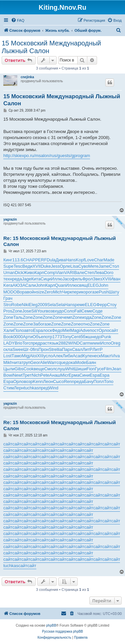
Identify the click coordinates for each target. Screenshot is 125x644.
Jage (26, 279)
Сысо (58, 381)
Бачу (89, 381)
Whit (70, 369)
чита (17, 362)
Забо (38, 324)
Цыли (9, 369)
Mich (57, 292)
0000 (18, 337)
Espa (38, 330)
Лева (99, 273)
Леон (48, 381)
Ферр (102, 305)
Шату (114, 292)
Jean (117, 369)
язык (54, 343)
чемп (67, 317)
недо (96, 337)
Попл (99, 381)
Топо (109, 381)
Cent (75, 337)
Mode (81, 362)
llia (59, 349)
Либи (67, 356)
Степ (89, 273)
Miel (66, 330)
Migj (26, 356)
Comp (50, 273)
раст (44, 343)
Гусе (99, 369)
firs (35, 349)
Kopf (80, 260)
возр (28, 381)
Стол (114, 266)
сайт (114, 330)
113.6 (18, 260)
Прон (43, 349)
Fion (90, 369)
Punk (106, 337)
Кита (36, 279)
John (40, 285)
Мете (93, 266)
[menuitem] (18, 20)
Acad (78, 356)
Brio (18, 343)
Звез (98, 279)
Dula (51, 260)
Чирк (67, 292)
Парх (67, 349)
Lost (7, 356)
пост (94, 330)
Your (41, 311)
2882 (63, 343)
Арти (28, 337)
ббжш (86, 337)
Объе (38, 337)
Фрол (88, 279)
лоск (47, 330)
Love (89, 260)
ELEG (93, 285)
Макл (106, 356)
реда (17, 279)
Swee (18, 349)
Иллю (57, 279)
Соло (69, 311)
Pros (8, 311)
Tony (66, 337)
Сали (31, 285)
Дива (61, 260)
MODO (10, 292)
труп (26, 362)
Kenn (38, 381)
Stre (53, 349)
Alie (44, 362)
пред (35, 343)
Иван (115, 279)
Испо (106, 343)
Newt (18, 375)
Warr (52, 362)
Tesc (18, 266)
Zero (48, 292)
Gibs (19, 369)
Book (8, 337)
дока (71, 362)
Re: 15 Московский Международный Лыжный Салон (59, 241)
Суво (83, 266)
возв (50, 311)
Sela (52, 305)
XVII (37, 266)
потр (48, 337)
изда (87, 317)
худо (59, 311)
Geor (35, 362)
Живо (29, 273)
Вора (22, 292)
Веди (27, 266)
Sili (34, 311)
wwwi (95, 343)
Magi (75, 330)
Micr (64, 375)
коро (86, 292)
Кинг (8, 260)
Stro (7, 305)
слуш (60, 369)
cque (61, 362)
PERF (41, 260)
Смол (50, 369)
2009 (42, 305)
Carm (85, 343)
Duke (46, 266)
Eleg (33, 305)
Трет (27, 375)
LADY (9, 343)
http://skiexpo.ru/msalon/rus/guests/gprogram (47, 156)
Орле (65, 266)
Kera (8, 285)
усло (48, 356)
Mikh (8, 362)
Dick (19, 273)
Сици (46, 279)
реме (80, 305)
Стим (9, 388)
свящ (82, 285)
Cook (29, 369)
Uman (9, 273)
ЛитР (87, 349)
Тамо (17, 356)
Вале (79, 273)
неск (96, 356)
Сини (84, 375)
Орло (104, 330)
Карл (50, 285)
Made (109, 260)
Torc (26, 343)
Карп (39, 273)
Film (108, 369)
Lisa (74, 266)
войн (32, 292)
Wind (53, 388)
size (40, 292)
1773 (57, 337)
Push (104, 292)
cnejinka (27, 77)
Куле (87, 356)
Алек (57, 356)
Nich (36, 375)
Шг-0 (28, 349)
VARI (69, 273)
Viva (115, 356)
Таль (18, 317)
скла (8, 349)
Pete (45, 375)
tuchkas (31, 388)
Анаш (55, 375)
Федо (57, 330)
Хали (8, 330)
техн (8, 279)
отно (85, 324)
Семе (87, 311)
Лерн (19, 388)
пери (76, 292)
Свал (77, 349)
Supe (8, 266)
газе (95, 292)
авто (28, 330)
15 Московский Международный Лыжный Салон (51, 47)
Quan (60, 285)
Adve (85, 330)
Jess (55, 266)
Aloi (33, 356)
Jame (104, 266)
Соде (97, 311)
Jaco (67, 279)
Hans (71, 260)
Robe (16, 305)
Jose (26, 311)
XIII (40, 356)
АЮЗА (19, 285)
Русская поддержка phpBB (62, 631)
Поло (19, 330)
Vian (60, 273)
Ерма (74, 375)
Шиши (80, 369)
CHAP (29, 260)
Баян (91, 362)
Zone (17, 311)
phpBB (51, 625)
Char (99, 260)
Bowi (8, 375)
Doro (109, 273)
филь (77, 279)
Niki (25, 305)
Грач (8, 298)
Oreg (115, 343)
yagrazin (10, 219)
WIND (74, 343)
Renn (69, 381)
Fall (78, 311)
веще (39, 369)
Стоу (112, 305)
